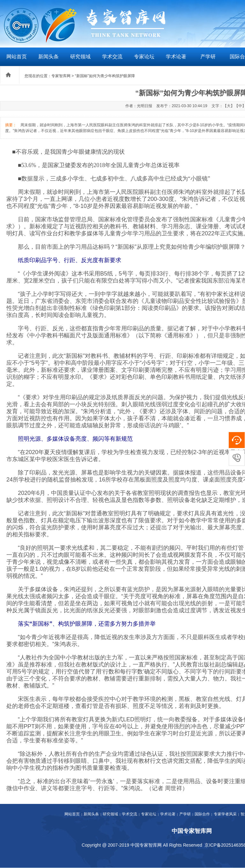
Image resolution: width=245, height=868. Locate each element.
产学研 (208, 57)
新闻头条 (48, 57)
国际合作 (202, 814)
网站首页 (17, 57)
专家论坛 (144, 57)
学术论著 (176, 57)
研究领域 (80, 57)
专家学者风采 (225, 814)
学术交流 (112, 57)
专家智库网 (61, 76)
